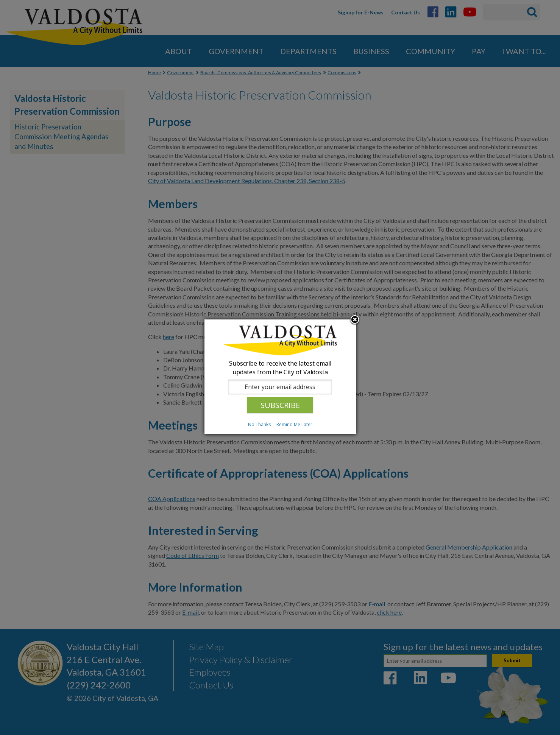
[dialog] (280, 377)
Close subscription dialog (355, 320)
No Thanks (259, 424)
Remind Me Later (294, 424)
